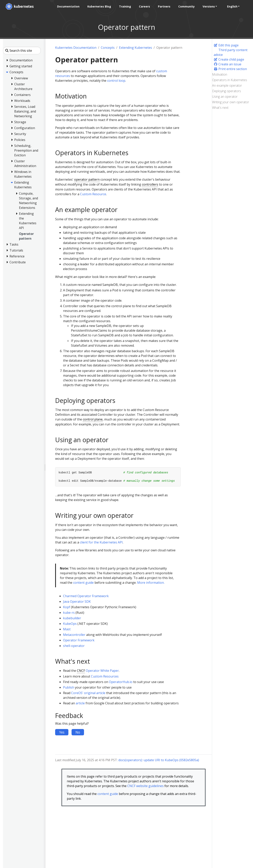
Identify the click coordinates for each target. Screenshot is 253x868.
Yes (62, 732)
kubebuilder (72, 618)
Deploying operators (227, 91)
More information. (151, 583)
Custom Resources (105, 676)
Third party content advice (231, 52)
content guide (83, 583)
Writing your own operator (231, 102)
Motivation (220, 74)
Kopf (67, 607)
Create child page (229, 59)
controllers (150, 184)
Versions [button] (209, 6)
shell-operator (74, 646)
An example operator (227, 85)
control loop (116, 81)
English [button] (232, 6)
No (78, 732)
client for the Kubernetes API (101, 542)
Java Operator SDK (77, 602)
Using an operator (225, 97)
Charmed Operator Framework (86, 596)
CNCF (81, 671)
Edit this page (226, 45)
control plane (93, 419)
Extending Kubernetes (135, 48)
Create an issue (228, 64)
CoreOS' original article (88, 693)
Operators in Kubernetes (230, 80)
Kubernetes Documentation (76, 48)
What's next (220, 108)
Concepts (108, 48)
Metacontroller (74, 635)
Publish (69, 687)
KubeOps (70, 624)
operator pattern (87, 179)
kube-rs (69, 613)
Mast (67, 629)
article (80, 703)
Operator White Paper (102, 671)
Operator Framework (79, 640)
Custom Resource (93, 194)
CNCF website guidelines (145, 786)
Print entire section (230, 69)
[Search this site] (22, 51)
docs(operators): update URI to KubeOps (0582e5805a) (159, 760)
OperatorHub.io (121, 682)
